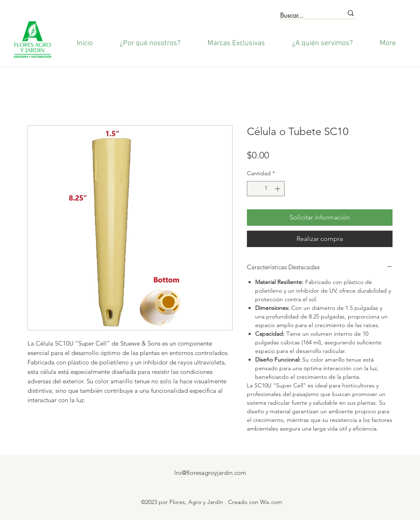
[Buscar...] (305, 15)
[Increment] (278, 189)
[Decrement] (253, 189)
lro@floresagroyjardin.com (210, 473)
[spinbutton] (266, 189)
